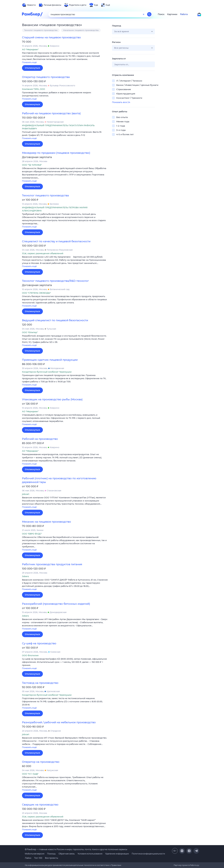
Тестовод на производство (40, 683)
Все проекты (51, 858)
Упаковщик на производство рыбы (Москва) (52, 399)
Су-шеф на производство (39, 643)
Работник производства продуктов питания (52, 564)
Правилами (116, 865)
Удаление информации (117, 854)
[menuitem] (29, 5)
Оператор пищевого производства (46, 77)
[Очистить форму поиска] (144, 14)
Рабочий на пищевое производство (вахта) (51, 113)
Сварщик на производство (40, 805)
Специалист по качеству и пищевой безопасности (56, 241)
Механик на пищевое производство (46, 522)
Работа (184, 14)
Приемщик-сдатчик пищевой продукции (50, 360)
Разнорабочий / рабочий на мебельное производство (59, 722)
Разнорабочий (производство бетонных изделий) (56, 604)
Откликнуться (32, 68)
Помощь (51, 854)
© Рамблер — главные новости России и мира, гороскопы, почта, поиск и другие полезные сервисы (76, 849)
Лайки (28, 858)
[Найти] (149, 14)
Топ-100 (38, 858)
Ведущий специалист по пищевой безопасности (55, 320)
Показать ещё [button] (29, 62)
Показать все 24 (121, 102)
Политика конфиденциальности (148, 854)
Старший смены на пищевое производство (51, 37)
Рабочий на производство (40, 439)
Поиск (161, 14)
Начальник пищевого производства (81, 30)
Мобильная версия (35, 854)
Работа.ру (195, 865)
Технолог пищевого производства (41, 30)
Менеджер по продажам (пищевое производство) (56, 153)
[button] (65, 58)
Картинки (172, 14)
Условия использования (90, 854)
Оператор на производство (41, 762)
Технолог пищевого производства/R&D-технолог (55, 281)
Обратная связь (67, 854)
